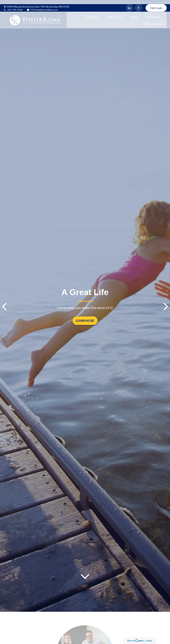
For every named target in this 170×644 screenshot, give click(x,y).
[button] (92, 12)
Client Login (156, 4)
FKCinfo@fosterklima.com (42, 6)
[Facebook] (139, 4)
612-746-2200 (13, 6)
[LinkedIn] (129, 4)
